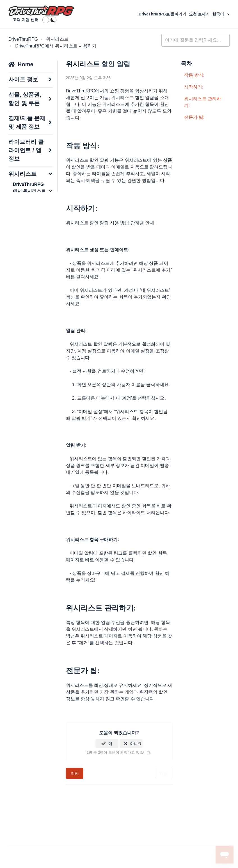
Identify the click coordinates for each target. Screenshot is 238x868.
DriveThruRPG (23, 39)
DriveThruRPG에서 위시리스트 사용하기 (56, 46)
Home (26, 64)
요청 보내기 (200, 14)
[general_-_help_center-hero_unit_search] (195, 40)
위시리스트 (57, 39)
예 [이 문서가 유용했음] (110, 744)
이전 (75, 773)
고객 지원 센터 (26, 20)
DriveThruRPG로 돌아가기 (163, 14)
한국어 (219, 14)
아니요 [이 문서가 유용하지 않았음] (136, 744)
